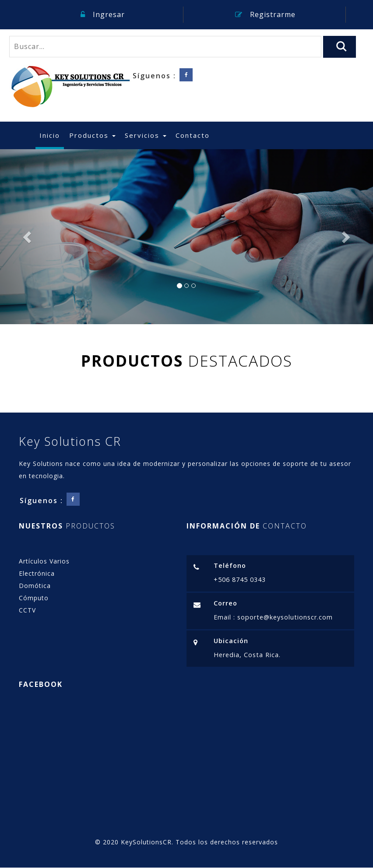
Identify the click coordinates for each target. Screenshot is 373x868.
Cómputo (34, 598)
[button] (28, 237)
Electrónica (37, 573)
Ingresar (103, 14)
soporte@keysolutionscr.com (284, 617)
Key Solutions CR (70, 441)
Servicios (146, 135)
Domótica (35, 586)
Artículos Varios (44, 561)
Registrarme (265, 14)
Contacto (193, 135)
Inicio (52, 135)
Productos (92, 135)
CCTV (27, 610)
